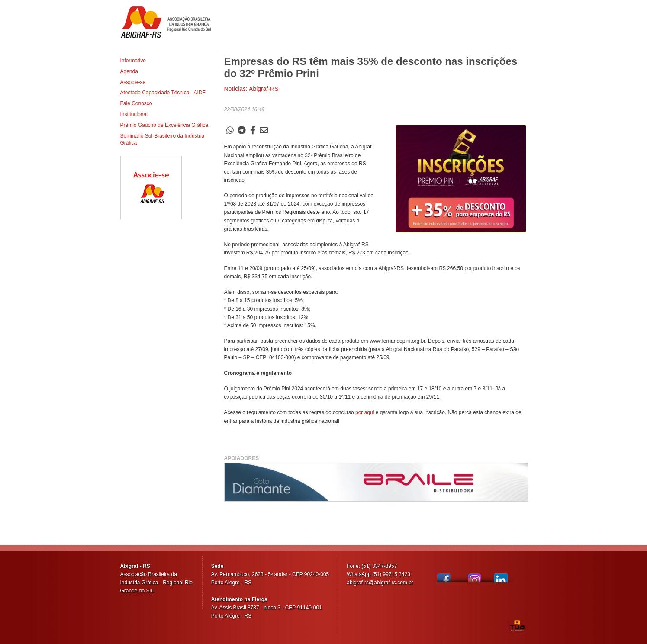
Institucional (134, 114)
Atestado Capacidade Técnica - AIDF (163, 93)
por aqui (365, 412)
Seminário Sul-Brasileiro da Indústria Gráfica (163, 140)
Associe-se (133, 82)
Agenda (129, 71)
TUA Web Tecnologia (517, 626)
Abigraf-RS (169, 22)
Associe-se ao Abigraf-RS (151, 188)
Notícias (235, 89)
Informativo (133, 61)
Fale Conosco (136, 103)
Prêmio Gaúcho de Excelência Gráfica (164, 125)
